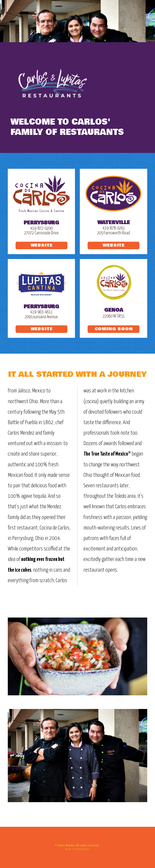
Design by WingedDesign (77, 849)
